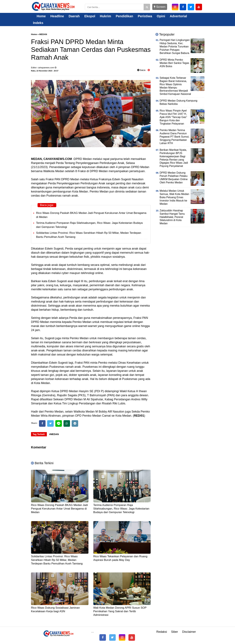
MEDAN (43, 34)
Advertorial (178, 16)
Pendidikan (124, 16)
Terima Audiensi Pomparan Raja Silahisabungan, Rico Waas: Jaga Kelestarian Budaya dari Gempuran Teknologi (121, 509)
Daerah (74, 16)
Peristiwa (145, 16)
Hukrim (106, 16)
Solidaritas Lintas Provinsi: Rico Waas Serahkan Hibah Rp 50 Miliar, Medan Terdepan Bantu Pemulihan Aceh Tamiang (57, 560)
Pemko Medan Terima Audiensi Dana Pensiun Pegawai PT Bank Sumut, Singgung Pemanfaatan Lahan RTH (174, 137)
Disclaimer (189, 632)
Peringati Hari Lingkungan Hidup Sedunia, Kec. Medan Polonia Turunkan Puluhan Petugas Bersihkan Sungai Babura (175, 47)
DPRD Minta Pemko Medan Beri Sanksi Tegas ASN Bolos (174, 63)
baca (141, 70)
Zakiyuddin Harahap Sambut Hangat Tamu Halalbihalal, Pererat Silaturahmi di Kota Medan (172, 217)
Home (39, 16)
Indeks (38, 23)
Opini (161, 16)
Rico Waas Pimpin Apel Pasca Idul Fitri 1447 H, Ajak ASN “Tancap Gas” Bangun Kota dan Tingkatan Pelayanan (173, 117)
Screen (160, 7)
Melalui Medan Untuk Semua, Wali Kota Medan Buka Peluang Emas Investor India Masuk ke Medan (174, 197)
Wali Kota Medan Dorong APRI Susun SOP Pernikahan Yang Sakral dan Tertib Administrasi (120, 611)
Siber (175, 632)
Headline (57, 16)
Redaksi (162, 632)
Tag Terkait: (39, 434)
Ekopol (90, 16)
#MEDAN (54, 434)
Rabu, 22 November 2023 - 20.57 (45, 71)
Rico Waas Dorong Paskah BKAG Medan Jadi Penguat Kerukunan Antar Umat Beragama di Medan (59, 509)
